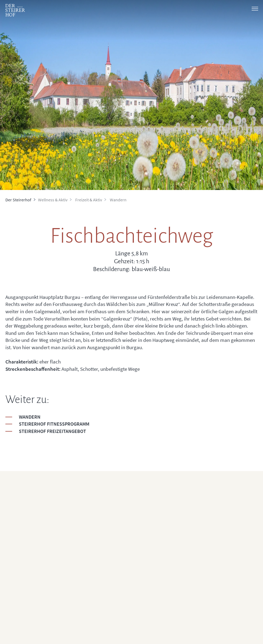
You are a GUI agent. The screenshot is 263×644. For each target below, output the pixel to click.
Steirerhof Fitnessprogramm (54, 424)
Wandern (30, 417)
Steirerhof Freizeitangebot (52, 431)
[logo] (15, 10)
